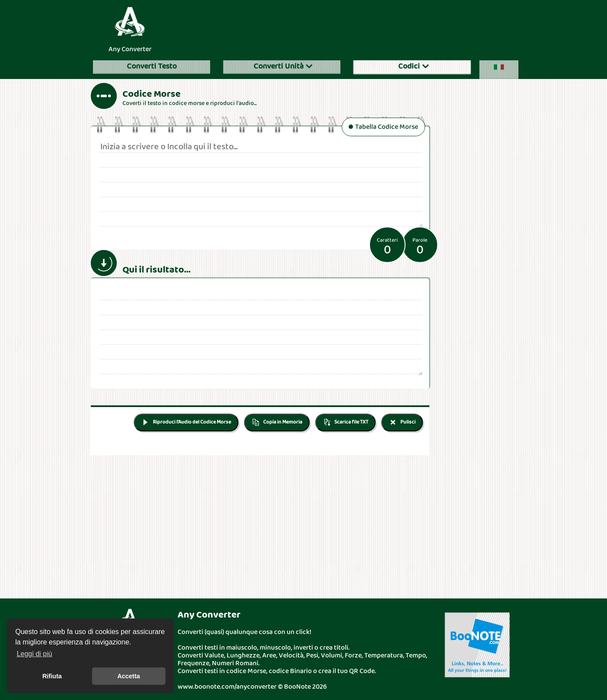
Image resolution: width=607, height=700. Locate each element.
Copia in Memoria (277, 422)
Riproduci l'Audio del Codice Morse (186, 422)
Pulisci (402, 422)
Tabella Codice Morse (383, 128)
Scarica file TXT (345, 422)
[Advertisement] (347, 28)
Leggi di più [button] (34, 654)
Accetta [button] (129, 676)
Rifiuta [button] (52, 676)
